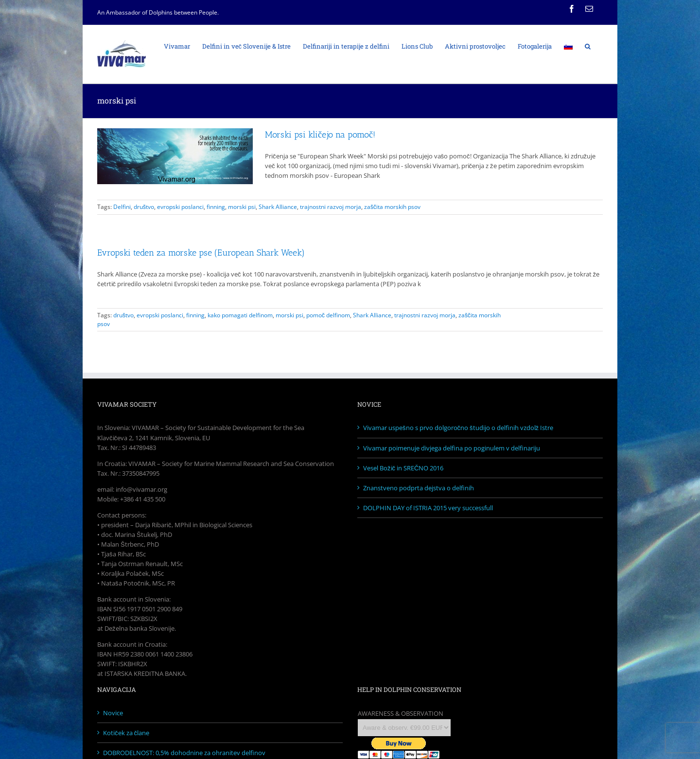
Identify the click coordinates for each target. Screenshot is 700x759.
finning (216, 207)
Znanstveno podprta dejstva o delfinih (419, 488)
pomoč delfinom (328, 315)
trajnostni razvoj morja (331, 207)
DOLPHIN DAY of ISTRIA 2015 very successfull (428, 508)
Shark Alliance (278, 207)
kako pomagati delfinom (240, 315)
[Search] (588, 46)
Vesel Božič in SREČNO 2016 (403, 468)
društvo (144, 207)
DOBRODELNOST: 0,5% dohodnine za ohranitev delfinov (184, 753)
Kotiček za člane (126, 733)
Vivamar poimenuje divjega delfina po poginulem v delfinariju (452, 448)
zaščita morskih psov (392, 207)
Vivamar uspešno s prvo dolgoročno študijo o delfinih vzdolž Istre (458, 428)
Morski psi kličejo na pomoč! (320, 135)
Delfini (122, 207)
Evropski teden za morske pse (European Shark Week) (201, 253)
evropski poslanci (180, 207)
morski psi (242, 207)
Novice (113, 713)
